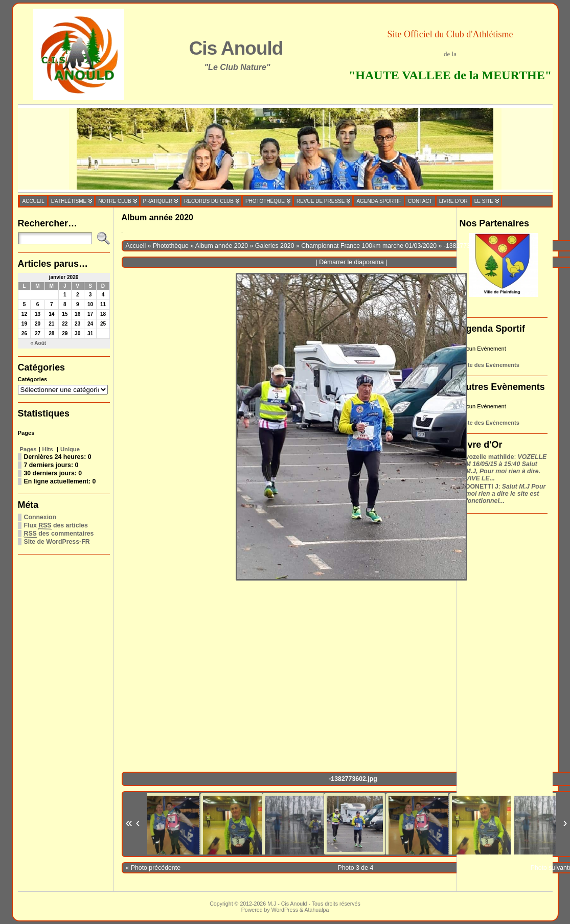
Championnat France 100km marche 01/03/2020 (369, 246)
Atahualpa (316, 910)
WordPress (285, 910)
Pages (28, 449)
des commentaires (59, 534)
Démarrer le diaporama (351, 262)
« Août (38, 343)
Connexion (40, 517)
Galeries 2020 (275, 246)
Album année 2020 (222, 246)
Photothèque (171, 246)
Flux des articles (56, 526)
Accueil (136, 246)
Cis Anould (236, 48)
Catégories (33, 379)
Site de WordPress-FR (57, 542)
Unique (70, 449)
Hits (49, 449)
